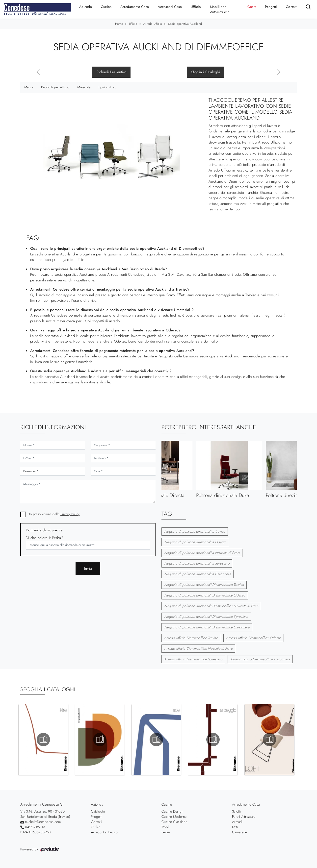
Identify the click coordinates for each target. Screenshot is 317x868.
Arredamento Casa (135, 7)
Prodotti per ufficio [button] (55, 87)
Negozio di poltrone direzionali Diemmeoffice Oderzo (205, 595)
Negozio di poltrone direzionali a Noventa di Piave (202, 553)
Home (119, 24)
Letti (235, 827)
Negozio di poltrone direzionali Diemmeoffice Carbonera (207, 627)
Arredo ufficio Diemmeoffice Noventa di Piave (198, 648)
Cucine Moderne (174, 817)
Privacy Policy (70, 514)
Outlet (252, 7)
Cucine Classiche (174, 822)
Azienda (86, 7)
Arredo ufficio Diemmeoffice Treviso (191, 638)
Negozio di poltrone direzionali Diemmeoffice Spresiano (206, 617)
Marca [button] (29, 87)
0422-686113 (35, 827)
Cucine (106, 7)
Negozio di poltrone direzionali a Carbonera (198, 574)
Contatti (292, 7)
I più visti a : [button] (107, 87)
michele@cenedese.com (43, 822)
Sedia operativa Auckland (185, 24)
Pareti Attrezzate (244, 817)
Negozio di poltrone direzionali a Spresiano (197, 563)
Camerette (239, 832)
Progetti (271, 7)
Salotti (236, 811)
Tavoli (166, 827)
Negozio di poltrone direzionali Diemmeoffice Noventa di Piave (211, 606)
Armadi (237, 822)
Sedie (166, 832)
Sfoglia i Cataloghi (206, 72)
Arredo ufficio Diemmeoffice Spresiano (193, 659)
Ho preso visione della (54, 514)
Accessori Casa (170, 7)
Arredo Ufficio (153, 24)
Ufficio (196, 7)
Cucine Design (172, 811)
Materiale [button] (84, 87)
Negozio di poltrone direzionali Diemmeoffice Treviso (204, 585)
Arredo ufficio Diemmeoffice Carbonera (260, 659)
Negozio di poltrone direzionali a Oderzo (195, 542)
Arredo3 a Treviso (104, 832)
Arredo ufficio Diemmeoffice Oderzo (254, 638)
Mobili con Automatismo (220, 9)
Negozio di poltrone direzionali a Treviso (195, 531)
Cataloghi (98, 811)
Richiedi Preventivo (112, 72)
